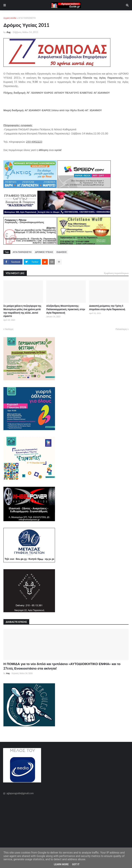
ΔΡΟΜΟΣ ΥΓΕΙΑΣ (44, 252)
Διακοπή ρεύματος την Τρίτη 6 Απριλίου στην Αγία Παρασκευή (107, 307)
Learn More (61, 864)
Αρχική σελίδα (10, 18)
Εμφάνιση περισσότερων (116, 273)
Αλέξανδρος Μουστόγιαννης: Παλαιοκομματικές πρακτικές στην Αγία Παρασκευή (66, 309)
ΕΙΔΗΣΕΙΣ (62, 252)
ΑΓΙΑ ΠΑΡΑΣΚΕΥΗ (27, 18)
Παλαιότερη (121, 329)
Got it (76, 864)
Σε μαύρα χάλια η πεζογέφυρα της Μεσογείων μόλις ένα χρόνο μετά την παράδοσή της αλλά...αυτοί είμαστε (22, 311)
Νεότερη (9, 329)
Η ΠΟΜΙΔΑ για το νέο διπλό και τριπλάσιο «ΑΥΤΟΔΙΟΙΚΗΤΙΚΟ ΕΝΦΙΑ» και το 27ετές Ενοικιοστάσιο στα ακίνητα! (62, 666)
